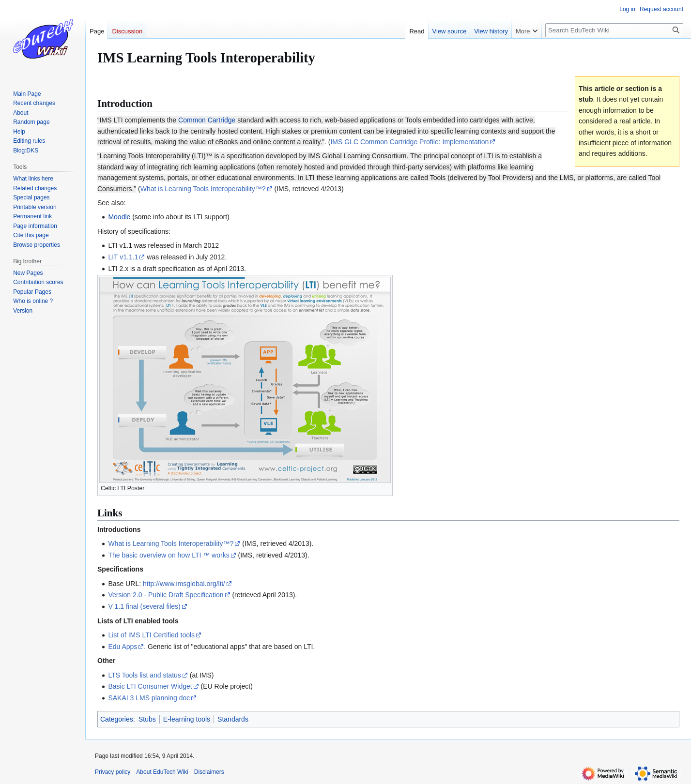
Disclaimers (209, 772)
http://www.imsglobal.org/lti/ (184, 584)
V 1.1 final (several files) (144, 606)
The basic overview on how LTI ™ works (169, 555)
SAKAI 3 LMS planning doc (149, 698)
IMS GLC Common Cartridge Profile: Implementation (409, 142)
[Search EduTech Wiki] (614, 30)
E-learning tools (187, 719)
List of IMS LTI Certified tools (151, 635)
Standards (233, 719)
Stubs (147, 719)
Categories (117, 719)
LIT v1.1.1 (123, 257)
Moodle (119, 217)
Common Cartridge (207, 120)
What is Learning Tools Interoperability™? (203, 189)
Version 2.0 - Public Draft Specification (166, 595)
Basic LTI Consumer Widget (150, 686)
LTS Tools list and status (144, 675)
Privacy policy (113, 772)
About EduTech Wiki (162, 772)
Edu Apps (123, 647)
